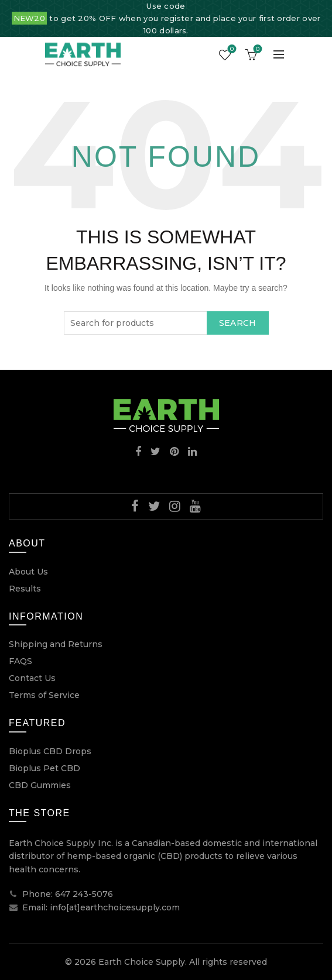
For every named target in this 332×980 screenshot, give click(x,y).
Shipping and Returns (56, 644)
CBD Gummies (40, 785)
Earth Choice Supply (142, 962)
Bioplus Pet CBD (45, 768)
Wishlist (231, 50)
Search (238, 323)
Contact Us (32, 678)
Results (25, 589)
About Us (28, 572)
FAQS (20, 661)
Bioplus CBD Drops (50, 751)
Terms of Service (44, 695)
